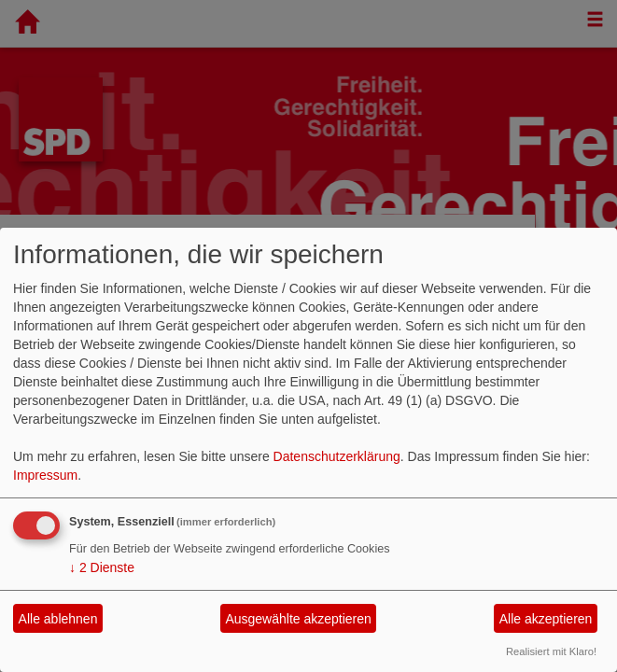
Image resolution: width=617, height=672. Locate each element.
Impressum (45, 475)
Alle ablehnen (58, 619)
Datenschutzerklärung (337, 456)
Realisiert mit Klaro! (551, 651)
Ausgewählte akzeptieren (298, 619)
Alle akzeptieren (546, 619)
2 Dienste (102, 567)
